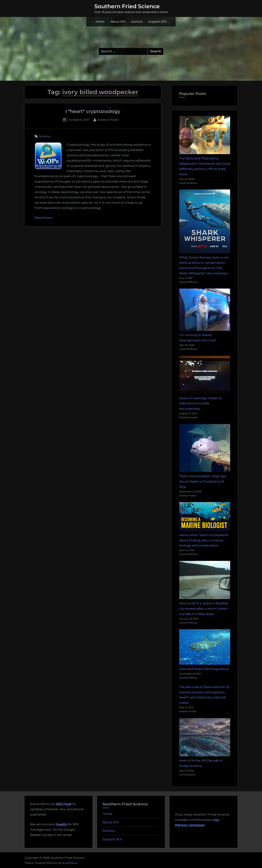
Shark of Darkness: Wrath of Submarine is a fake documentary (200, 403)
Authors (137, 22)
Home (100, 22)
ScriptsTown (70, 863)
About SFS (118, 22)
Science (45, 136)
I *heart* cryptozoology (93, 111)
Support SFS (157, 22)
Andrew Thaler (108, 119)
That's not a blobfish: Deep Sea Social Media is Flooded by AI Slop (203, 481)
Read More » (44, 218)
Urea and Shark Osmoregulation (204, 669)
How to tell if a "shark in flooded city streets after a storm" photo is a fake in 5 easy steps (204, 609)
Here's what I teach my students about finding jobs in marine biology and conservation (204, 540)
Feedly (61, 824)
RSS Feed (64, 804)
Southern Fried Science (127, 6)
